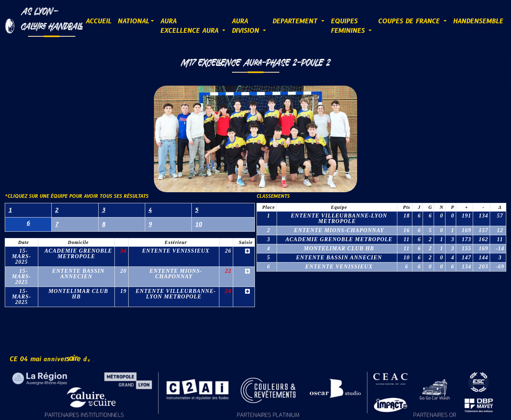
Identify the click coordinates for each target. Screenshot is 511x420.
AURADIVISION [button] (246, 26)
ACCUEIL (98, 21)
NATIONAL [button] (133, 21)
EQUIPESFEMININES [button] (349, 26)
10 (198, 224)
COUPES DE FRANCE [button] (410, 21)
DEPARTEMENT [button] (296, 21)
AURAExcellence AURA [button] (190, 26)
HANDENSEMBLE (478, 21)
